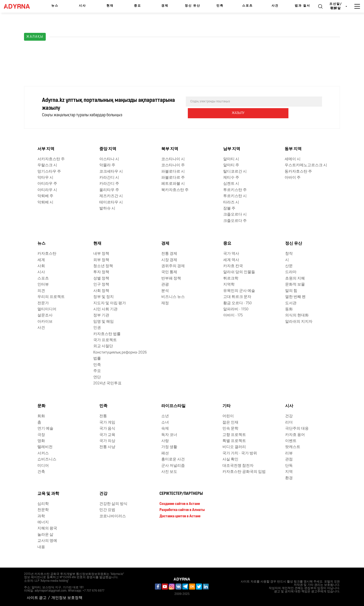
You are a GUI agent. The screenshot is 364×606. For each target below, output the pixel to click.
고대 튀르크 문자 (237, 297)
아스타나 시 (109, 159)
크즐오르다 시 (235, 215)
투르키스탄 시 (235, 196)
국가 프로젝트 (105, 340)
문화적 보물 (295, 285)
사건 (275, 6)
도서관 (291, 303)
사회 (41, 266)
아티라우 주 (47, 184)
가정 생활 (169, 447)
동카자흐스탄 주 (298, 171)
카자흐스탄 (47, 254)
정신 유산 (192, 6)
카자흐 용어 (295, 435)
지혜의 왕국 (47, 529)
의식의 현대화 (297, 316)
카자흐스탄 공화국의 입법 (244, 472)
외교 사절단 (103, 346)
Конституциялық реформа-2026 (120, 353)
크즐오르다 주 (235, 221)
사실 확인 (230, 460)
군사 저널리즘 (173, 466)
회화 (41, 416)
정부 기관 (101, 316)
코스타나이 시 (173, 159)
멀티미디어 (47, 309)
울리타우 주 (109, 190)
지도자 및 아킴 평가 (110, 303)
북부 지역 (170, 149)
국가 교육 (107, 435)
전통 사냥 (107, 447)
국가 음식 (107, 429)
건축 (41, 472)
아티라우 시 (47, 190)
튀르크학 (231, 279)
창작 (289, 254)
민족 (220, 6)
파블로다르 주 (173, 178)
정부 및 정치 (104, 297)
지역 (289, 472)
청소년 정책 (103, 266)
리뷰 (289, 453)
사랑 (165, 441)
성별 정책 (101, 279)
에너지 (43, 522)
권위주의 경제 (173, 266)
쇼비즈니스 (47, 460)
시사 (82, 6)
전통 (103, 416)
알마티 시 (231, 159)
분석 (165, 291)
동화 (289, 309)
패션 (165, 453)
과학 (41, 516)
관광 (165, 285)
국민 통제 (169, 272)
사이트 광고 (37, 598)
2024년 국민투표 (107, 383)
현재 (110, 6)
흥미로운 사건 (173, 460)
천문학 (43, 510)
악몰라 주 (107, 165)
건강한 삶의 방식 (113, 504)
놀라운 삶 (45, 535)
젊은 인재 (230, 423)
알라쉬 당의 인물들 (239, 272)
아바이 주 (293, 178)
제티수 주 (231, 178)
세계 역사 (231, 260)
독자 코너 (169, 435)
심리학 (43, 504)
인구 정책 (101, 285)
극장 (41, 435)
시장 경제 (169, 260)
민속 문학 (230, 429)
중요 (138, 6)
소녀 (165, 423)
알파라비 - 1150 (236, 309)
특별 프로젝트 (234, 441)
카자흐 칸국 (233, 266)
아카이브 (45, 322)
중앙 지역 (108, 149)
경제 (165, 6)
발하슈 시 (107, 209)
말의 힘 (291, 291)
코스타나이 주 (173, 165)
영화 (41, 441)
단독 (289, 466)
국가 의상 (107, 441)
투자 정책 (101, 272)
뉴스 (55, 6)
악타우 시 (45, 178)
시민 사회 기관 (105, 309)
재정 (165, 303)
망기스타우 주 (49, 171)
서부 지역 (46, 149)
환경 (289, 478)
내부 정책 (101, 254)
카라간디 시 (109, 178)
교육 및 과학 (48, 494)
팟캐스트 (293, 447)
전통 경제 (169, 254)
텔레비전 (45, 447)
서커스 (43, 453)
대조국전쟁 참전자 (238, 466)
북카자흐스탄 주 (175, 190)
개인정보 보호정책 (67, 598)
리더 (289, 423)
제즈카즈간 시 (111, 196)
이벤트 (291, 441)
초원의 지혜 (295, 279)
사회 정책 (101, 291)
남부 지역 (232, 149)
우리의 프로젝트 (51, 297)
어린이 (228, 416)
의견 (41, 291)
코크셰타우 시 (111, 171)
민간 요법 (107, 510)
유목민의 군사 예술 (239, 291)
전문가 (43, 303)
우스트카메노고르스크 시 (306, 165)
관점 (289, 460)
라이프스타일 (173, 406)
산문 (289, 266)
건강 (289, 416)
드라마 (291, 272)
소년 (165, 416)
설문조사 (45, 316)
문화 (41, 406)
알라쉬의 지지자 (299, 322)
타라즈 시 (231, 202)
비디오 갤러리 (234, 447)
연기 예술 (45, 429)
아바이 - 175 (233, 316)
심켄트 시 (231, 184)
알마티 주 (231, 165)
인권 (97, 328)
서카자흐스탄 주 (51, 159)
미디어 (43, 466)
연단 (97, 377)
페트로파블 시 (173, 184)
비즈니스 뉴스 (173, 297)
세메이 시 (293, 159)
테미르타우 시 (111, 202)
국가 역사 (231, 254)
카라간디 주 (109, 184)
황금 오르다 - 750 (237, 303)
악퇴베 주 (45, 196)
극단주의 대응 (297, 429)
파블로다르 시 (173, 171)
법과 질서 (302, 6)
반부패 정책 (171, 279)
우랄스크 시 (47, 165)
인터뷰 (43, 285)
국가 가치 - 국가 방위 (240, 453)
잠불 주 (229, 209)
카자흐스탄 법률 (107, 334)
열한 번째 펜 (295, 297)
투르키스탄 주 (235, 190)
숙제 (165, 429)
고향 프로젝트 (234, 435)
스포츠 (247, 6)
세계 (41, 260)
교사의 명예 (47, 541)
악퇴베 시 (45, 202)
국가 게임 (107, 423)
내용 (41, 547)
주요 (97, 371)
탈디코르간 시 (235, 171)
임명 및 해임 (104, 322)
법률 (97, 359)
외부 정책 (101, 260)
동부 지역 (293, 149)
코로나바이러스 (113, 516)
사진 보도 (169, 472)
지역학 (229, 285)
